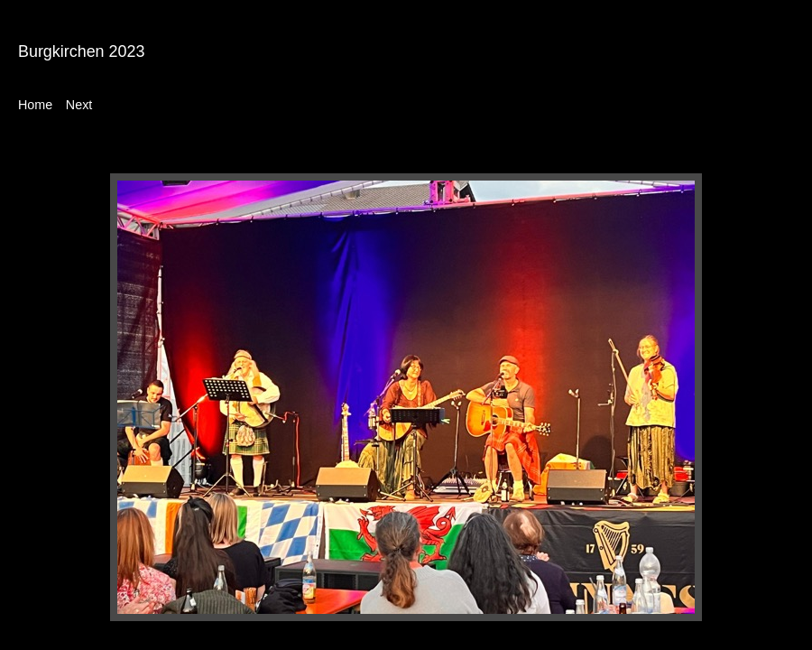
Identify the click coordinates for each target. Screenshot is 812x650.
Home (35, 105)
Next (79, 105)
